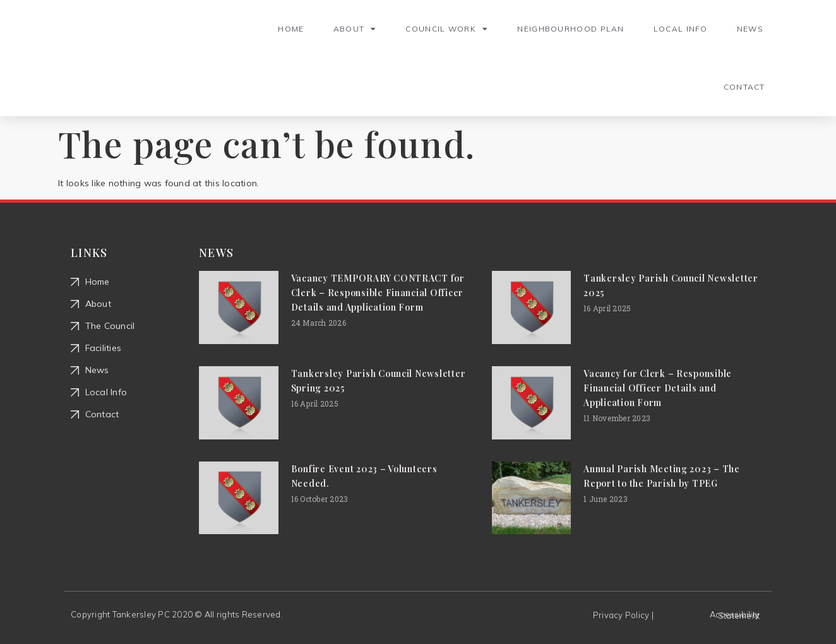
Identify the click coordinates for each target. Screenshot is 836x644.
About (355, 29)
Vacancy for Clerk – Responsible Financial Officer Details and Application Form (658, 388)
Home (291, 29)
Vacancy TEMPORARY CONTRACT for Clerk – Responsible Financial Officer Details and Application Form (378, 293)
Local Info (681, 29)
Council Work (447, 29)
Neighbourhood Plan (570, 29)
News (750, 29)
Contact (744, 87)
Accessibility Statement (735, 615)
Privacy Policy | (623, 615)
